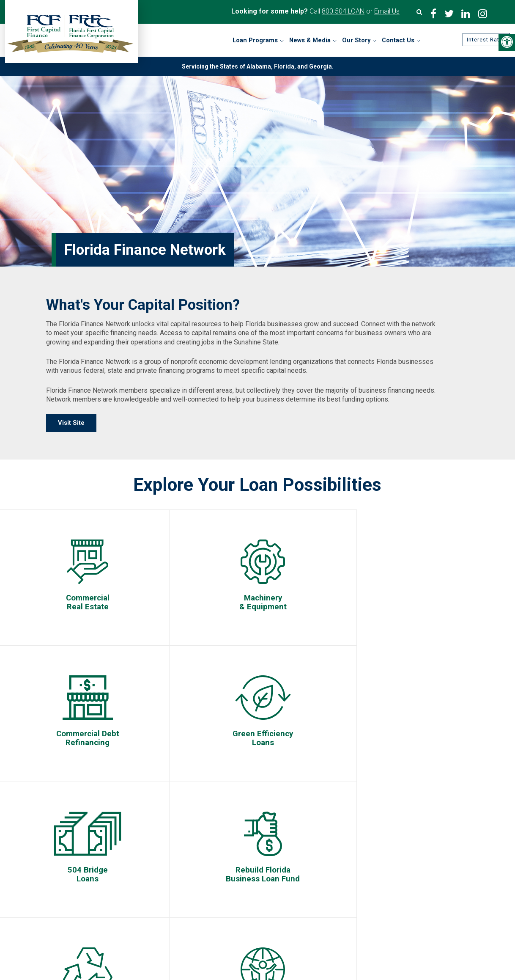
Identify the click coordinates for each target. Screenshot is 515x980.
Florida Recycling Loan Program (347, 890)
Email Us (387, 11)
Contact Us (64, 862)
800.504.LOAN (343, 11)
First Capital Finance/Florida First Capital (260, 834)
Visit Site (71, 423)
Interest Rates (482, 40)
